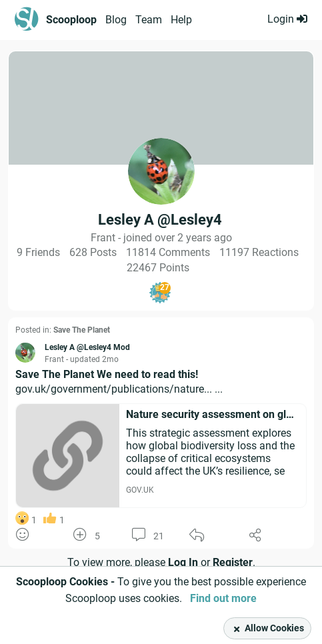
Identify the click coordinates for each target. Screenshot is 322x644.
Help (181, 20)
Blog (116, 20)
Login (287, 19)
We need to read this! (147, 374)
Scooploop (71, 20)
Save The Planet (82, 330)
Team (149, 20)
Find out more (223, 598)
